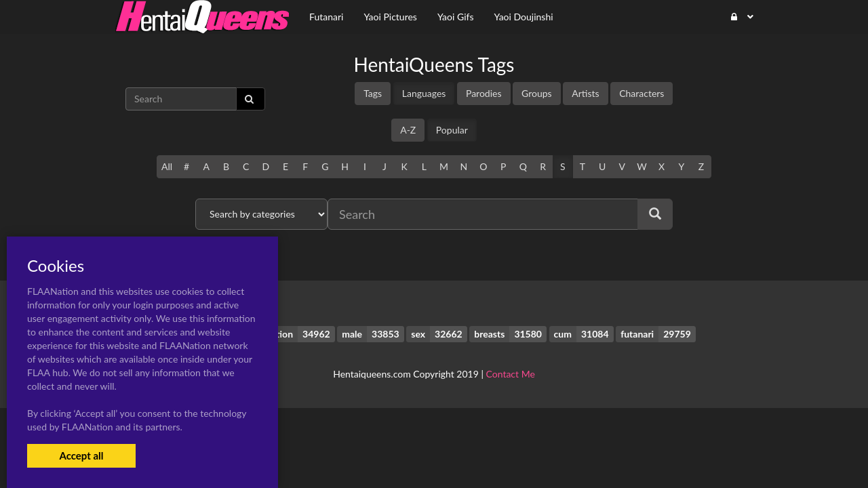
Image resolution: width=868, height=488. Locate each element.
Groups (537, 93)
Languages (424, 93)
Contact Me (511, 374)
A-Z (408, 130)
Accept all (81, 455)
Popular (452, 130)
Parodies (484, 93)
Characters (642, 93)
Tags (373, 93)
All (167, 166)
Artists (585, 93)
